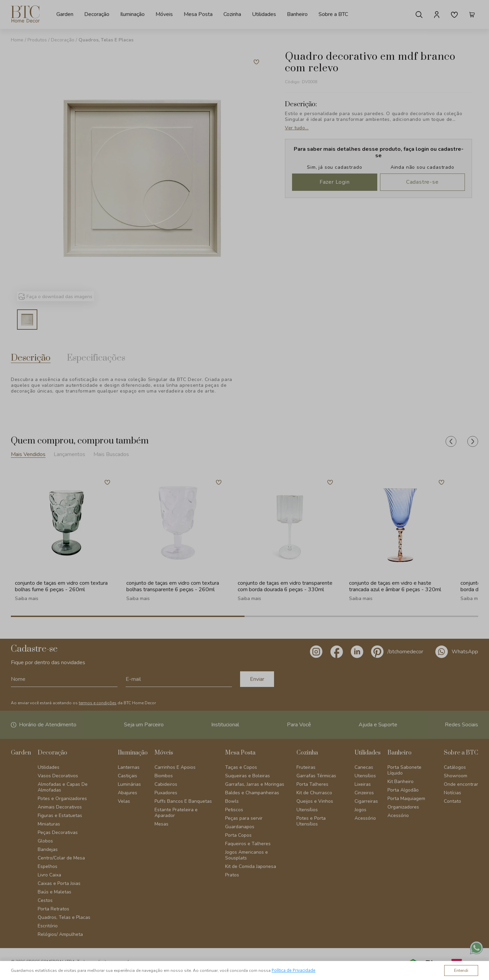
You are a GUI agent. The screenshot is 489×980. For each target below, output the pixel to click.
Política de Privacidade (294, 970)
